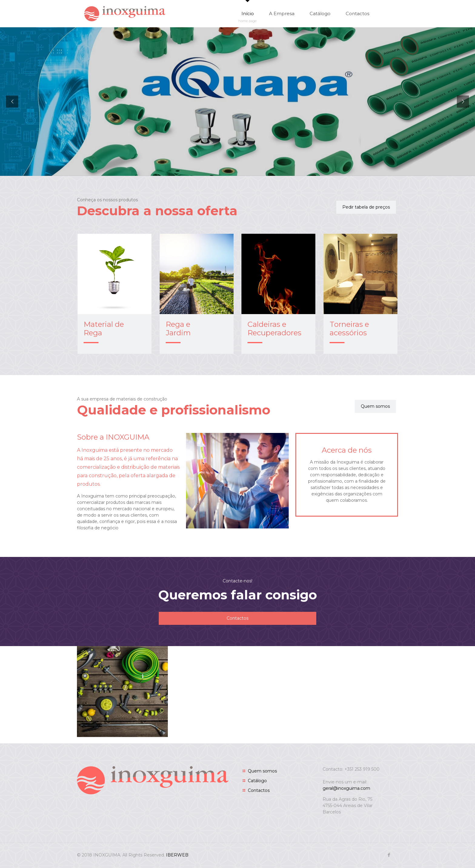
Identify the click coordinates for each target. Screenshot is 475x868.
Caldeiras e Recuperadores (274, 328)
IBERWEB (177, 855)
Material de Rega (104, 328)
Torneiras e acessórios (349, 328)
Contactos (259, 790)
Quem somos (262, 771)
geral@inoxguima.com (346, 788)
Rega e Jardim (178, 328)
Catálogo (257, 781)
